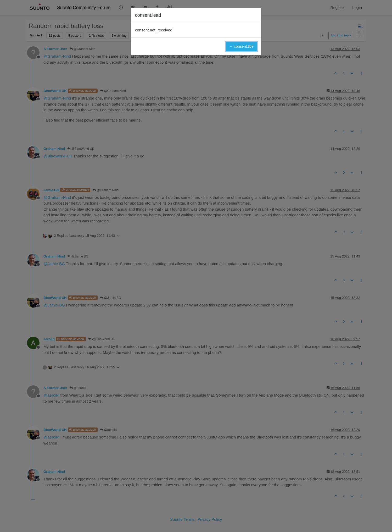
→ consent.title (241, 46)
